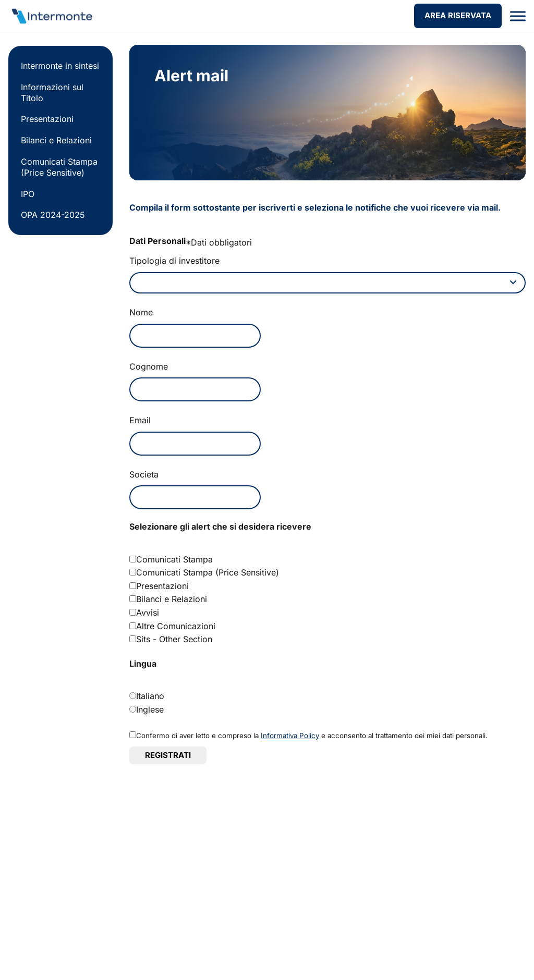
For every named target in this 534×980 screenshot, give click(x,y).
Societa (144, 476)
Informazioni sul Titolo (52, 93)
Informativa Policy (290, 738)
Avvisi (148, 615)
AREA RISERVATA (458, 15)
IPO (28, 194)
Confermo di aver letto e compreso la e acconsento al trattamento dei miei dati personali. (312, 738)
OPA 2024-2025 (53, 215)
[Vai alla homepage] (51, 16)
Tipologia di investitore (174, 261)
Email (140, 422)
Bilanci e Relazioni (56, 140)
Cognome (149, 369)
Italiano (150, 698)
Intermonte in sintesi (60, 66)
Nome (141, 314)
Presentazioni (47, 119)
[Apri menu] (518, 16)
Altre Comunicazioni (176, 628)
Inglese (150, 711)
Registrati (168, 757)
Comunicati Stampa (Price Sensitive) (59, 167)
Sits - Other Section (174, 641)
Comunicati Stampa (174, 561)
